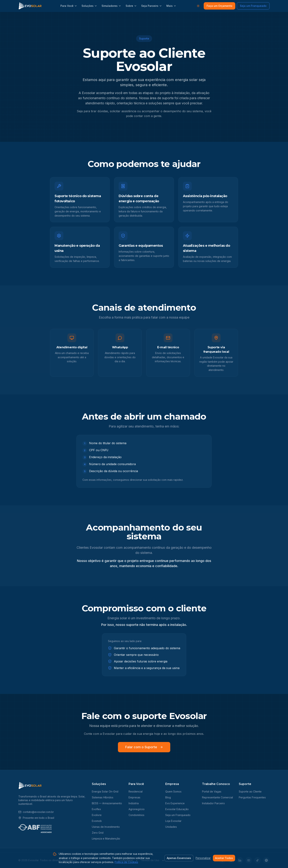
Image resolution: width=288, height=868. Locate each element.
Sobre (131, 6)
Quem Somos (173, 791)
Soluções (89, 6)
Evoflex (96, 809)
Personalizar (203, 858)
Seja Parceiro (152, 6)
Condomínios (136, 815)
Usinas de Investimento (106, 827)
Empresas (134, 797)
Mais (171, 6)
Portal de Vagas (212, 791)
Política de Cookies (126, 862)
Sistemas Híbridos (103, 797)
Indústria (134, 803)
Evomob (97, 821)
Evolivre (97, 815)
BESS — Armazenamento (107, 803)
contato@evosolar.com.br (36, 812)
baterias (23, 800)
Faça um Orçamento (219, 6)
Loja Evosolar (173, 821)
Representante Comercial (217, 797)
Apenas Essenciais (179, 858)
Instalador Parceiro (213, 803)
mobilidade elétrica (43, 800)
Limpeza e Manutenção (106, 839)
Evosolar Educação (177, 809)
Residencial (136, 791)
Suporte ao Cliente (250, 791)
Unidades (171, 827)
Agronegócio (137, 809)
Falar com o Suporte (144, 747)
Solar (81, 796)
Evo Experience (175, 803)
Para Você (69, 6)
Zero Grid (98, 833)
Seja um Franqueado (253, 6)
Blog (168, 797)
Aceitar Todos (224, 858)
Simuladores (111, 6)
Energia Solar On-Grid (105, 791)
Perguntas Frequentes (252, 797)
